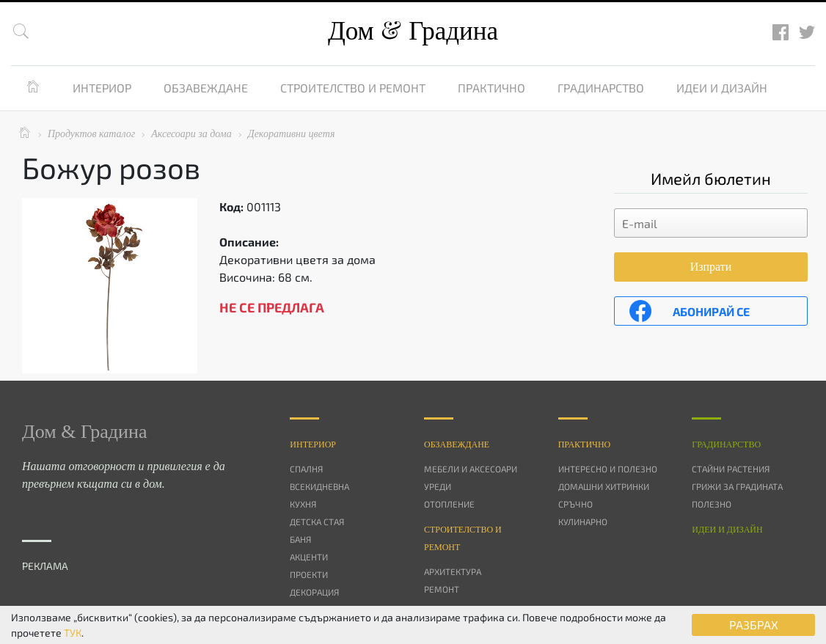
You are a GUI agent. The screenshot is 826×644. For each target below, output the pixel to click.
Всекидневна (319, 486)
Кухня (303, 504)
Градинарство (601, 88)
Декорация (314, 592)
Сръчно (575, 504)
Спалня (306, 469)
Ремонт (442, 589)
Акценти (309, 557)
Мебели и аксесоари (471, 469)
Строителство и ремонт (353, 88)
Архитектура (453, 571)
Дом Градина (413, 31)
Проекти (309, 574)
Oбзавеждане (457, 444)
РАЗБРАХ (754, 625)
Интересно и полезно (608, 469)
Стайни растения (731, 469)
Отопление (449, 504)
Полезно (712, 504)
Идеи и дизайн (722, 88)
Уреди (438, 486)
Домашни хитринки (604, 486)
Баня (300, 539)
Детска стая (317, 522)
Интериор (102, 88)
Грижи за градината (737, 486)
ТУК (73, 633)
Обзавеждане (206, 88)
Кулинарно (583, 522)
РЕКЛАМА (45, 566)
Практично (491, 88)
